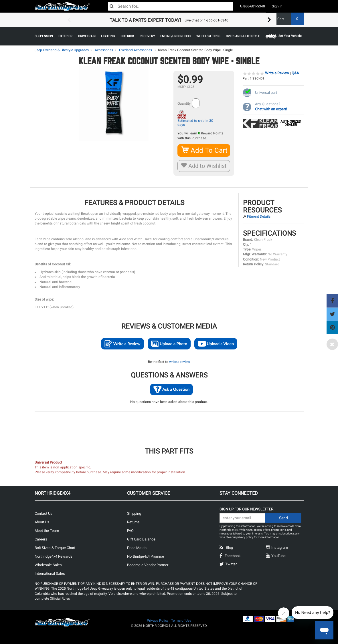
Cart (288, 19)
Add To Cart (205, 150)
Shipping (134, 513)
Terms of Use (181, 621)
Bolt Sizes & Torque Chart (55, 548)
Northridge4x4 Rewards (54, 556)
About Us (42, 522)
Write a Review (277, 73)
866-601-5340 (252, 6)
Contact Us (44, 513)
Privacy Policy (158, 621)
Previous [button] (69, 20)
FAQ (130, 531)
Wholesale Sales (48, 565)
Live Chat (192, 20)
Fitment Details (259, 216)
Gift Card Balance (141, 539)
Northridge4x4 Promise (146, 556)
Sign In (277, 6)
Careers (41, 539)
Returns (133, 522)
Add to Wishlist (204, 166)
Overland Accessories (136, 50)
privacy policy (245, 537)
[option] (169, 20)
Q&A (295, 73)
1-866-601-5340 (216, 20)
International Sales (50, 574)
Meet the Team (47, 531)
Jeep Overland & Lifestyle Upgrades (62, 50)
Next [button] (269, 20)
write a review (180, 362)
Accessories (104, 50)
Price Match (137, 548)
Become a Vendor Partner (148, 565)
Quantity (184, 104)
